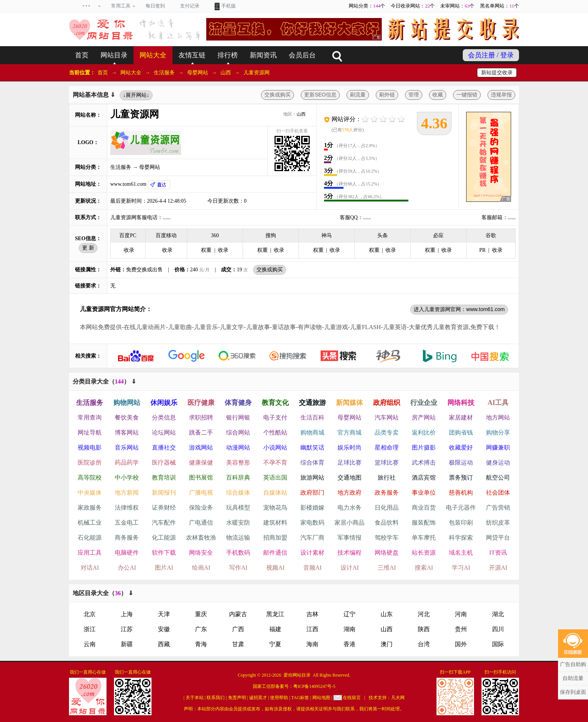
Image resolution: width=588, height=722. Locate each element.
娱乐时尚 (349, 447)
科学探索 (461, 538)
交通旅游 (312, 403)
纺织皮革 (498, 523)
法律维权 (127, 508)
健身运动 (498, 463)
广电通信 (201, 523)
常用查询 (90, 417)
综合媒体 (238, 493)
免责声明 (237, 698)
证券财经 (164, 508)
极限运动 (461, 463)
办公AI (127, 568)
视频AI (275, 568)
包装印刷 (461, 523)
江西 (312, 629)
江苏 (127, 629)
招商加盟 (275, 538)
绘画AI (201, 568)
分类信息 (164, 417)
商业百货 (424, 508)
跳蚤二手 (201, 432)
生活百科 (312, 417)
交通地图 (349, 478)
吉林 (312, 614)
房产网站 (424, 417)
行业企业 (424, 403)
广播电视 (201, 493)
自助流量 (573, 678)
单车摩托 (424, 538)
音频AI (313, 568)
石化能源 (90, 538)
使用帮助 (279, 698)
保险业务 (201, 508)
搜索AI (424, 568)
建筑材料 (275, 523)
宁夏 (275, 644)
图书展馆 (201, 478)
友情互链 (192, 55)
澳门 (387, 644)
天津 (164, 614)
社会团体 (498, 493)
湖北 (498, 614)
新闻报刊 (164, 493)
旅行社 (387, 478)
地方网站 (498, 417)
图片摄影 (424, 447)
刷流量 (358, 95)
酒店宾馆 (424, 478)
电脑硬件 (127, 553)
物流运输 (238, 538)
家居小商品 (349, 523)
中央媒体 (90, 493)
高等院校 (90, 478)
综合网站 (238, 432)
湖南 (349, 629)
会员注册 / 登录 (491, 55)
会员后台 (302, 55)
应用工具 (90, 553)
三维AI (387, 568)
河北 (424, 614)
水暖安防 (238, 523)
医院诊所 (90, 463)
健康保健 (201, 463)
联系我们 (216, 698)
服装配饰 (424, 523)
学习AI (461, 568)
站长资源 (424, 553)
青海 (201, 644)
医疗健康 (201, 403)
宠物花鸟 (275, 508)
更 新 (88, 248)
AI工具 (498, 403)
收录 (129, 250)
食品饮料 (387, 523)
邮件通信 (275, 553)
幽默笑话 (312, 447)
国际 (498, 644)
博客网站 (127, 432)
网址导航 (90, 432)
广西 (238, 629)
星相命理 (387, 447)
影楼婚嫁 (312, 508)
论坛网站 (164, 432)
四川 (498, 629)
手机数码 (238, 553)
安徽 (164, 629)
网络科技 (461, 403)
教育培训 (164, 478)
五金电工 (127, 523)
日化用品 (387, 508)
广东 (201, 629)
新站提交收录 (497, 73)
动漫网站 (238, 447)
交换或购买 (277, 95)
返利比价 (424, 432)
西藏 (164, 644)
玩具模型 (238, 508)
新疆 (127, 644)
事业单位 (424, 493)
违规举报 (501, 95)
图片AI (164, 568)
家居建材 (461, 417)
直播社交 (164, 447)
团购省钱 (461, 432)
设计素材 (312, 553)
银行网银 (238, 417)
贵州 (461, 629)
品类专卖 (387, 432)
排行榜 (228, 55)
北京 (90, 614)
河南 (461, 614)
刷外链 (387, 95)
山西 (226, 73)
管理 (414, 95)
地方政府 (349, 493)
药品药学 (127, 463)
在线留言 (352, 698)
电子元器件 (461, 508)
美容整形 (238, 463)
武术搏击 (424, 463)
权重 (206, 250)
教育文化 (275, 403)
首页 (82, 55)
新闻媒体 (349, 403)
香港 (349, 644)
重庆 (201, 614)
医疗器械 (164, 463)
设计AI (350, 568)
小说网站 (275, 447)
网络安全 (201, 553)
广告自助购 (573, 664)
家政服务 (90, 508)
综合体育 (312, 463)
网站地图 (321, 698)
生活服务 (164, 73)
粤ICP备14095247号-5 (314, 686)
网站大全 (153, 55)
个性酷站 (275, 432)
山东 (387, 614)
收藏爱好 (461, 447)
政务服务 (387, 493)
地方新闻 (127, 493)
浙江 (90, 629)
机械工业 (90, 523)
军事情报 (349, 538)
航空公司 (498, 478)
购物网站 (127, 403)
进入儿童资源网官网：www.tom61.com (459, 309)
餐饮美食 (127, 417)
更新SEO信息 (320, 95)
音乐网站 (127, 447)
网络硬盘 (387, 553)
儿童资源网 (256, 73)
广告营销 (498, 508)
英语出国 (275, 478)
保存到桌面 (573, 692)
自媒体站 (275, 493)
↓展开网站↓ (136, 95)
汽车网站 (387, 417)
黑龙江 (275, 614)
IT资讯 (498, 553)
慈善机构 (461, 493)
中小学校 (127, 478)
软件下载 (164, 553)
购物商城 (312, 432)
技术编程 (349, 553)
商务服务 (127, 538)
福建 (275, 629)
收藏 (438, 95)
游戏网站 (201, 447)
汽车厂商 (312, 538)
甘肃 (238, 644)
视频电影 (90, 447)
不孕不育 (275, 463)
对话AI (90, 568)
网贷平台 (498, 538)
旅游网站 (312, 478)
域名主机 (461, 553)
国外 (461, 644)
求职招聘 (201, 417)
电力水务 (349, 508)
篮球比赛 (387, 463)
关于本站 (195, 698)
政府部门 (312, 493)
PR (482, 250)
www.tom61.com (140, 184)
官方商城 (349, 432)
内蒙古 (238, 614)
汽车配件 (164, 523)
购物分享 (498, 432)
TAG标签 (300, 698)
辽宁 (349, 614)
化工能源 (164, 538)
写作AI (238, 568)
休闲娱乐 (164, 403)
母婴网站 (198, 73)
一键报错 (467, 95)
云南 (90, 644)
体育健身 (238, 403)
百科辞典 (238, 478)
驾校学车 (387, 538)
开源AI (498, 568)
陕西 (424, 629)
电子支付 (275, 417)
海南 (312, 644)
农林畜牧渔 (201, 538)
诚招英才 (258, 698)
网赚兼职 (498, 447)
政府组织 (387, 403)
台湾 (424, 644)
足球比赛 (349, 463)
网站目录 (114, 55)
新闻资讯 (263, 55)
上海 (127, 614)
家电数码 (312, 523)
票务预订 (461, 478)
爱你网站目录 (297, 675)
